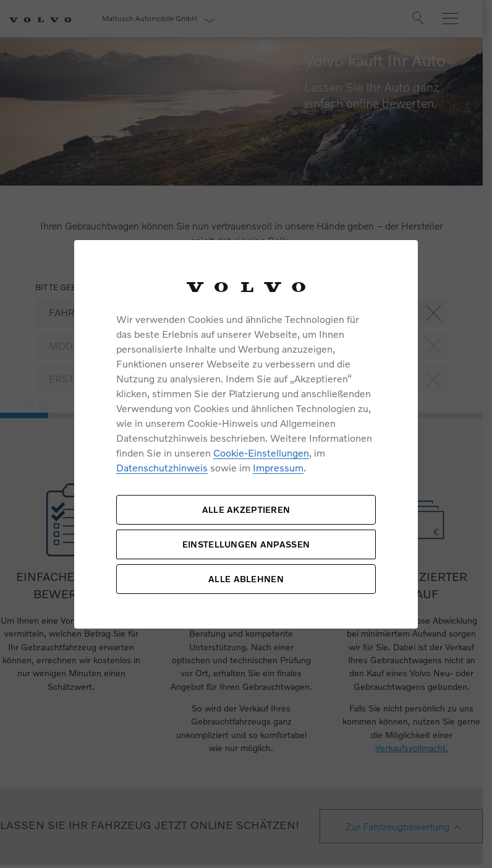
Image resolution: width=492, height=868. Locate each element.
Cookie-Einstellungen (261, 453)
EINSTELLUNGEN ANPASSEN (246, 544)
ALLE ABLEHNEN (246, 579)
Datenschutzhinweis (162, 467)
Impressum (278, 467)
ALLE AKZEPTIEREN (246, 509)
